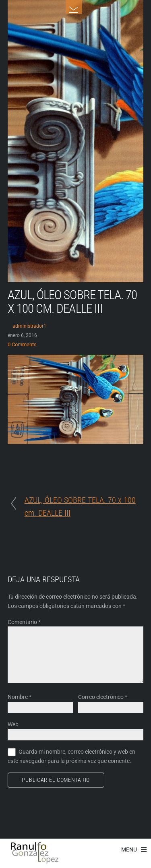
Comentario (24, 622)
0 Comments (22, 344)
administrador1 (29, 326)
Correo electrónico (103, 697)
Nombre (20, 697)
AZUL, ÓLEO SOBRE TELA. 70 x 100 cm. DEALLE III (72, 302)
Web (13, 724)
